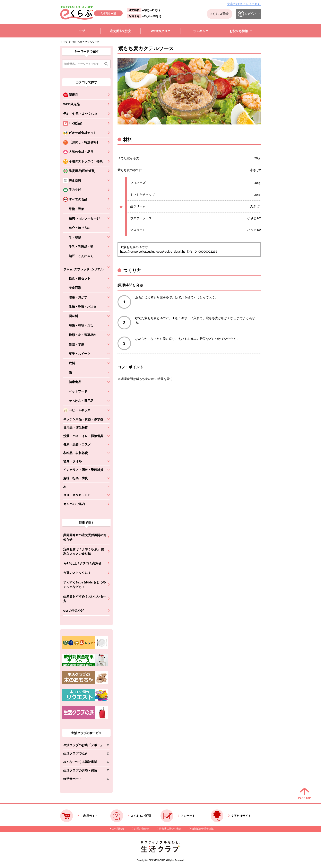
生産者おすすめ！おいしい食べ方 (85, 599)
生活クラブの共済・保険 (83, 771)
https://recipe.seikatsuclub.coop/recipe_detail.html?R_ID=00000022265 (169, 251)
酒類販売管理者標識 (202, 829)
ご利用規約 (118, 829)
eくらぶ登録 (220, 14)
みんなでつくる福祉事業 (83, 763)
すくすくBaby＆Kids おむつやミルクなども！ (85, 585)
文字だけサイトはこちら (244, 4)
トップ (64, 42)
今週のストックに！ (77, 573)
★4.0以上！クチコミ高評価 (82, 563)
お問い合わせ (141, 829)
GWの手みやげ (74, 611)
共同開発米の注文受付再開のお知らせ (85, 537)
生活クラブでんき (83, 754)
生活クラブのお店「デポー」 (83, 746)
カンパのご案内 (74, 504)
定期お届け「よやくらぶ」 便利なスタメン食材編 (84, 552)
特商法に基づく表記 (170, 829)
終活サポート (83, 780)
